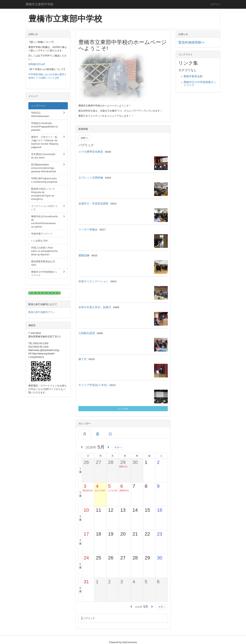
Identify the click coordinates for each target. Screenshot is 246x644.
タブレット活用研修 (91, 178)
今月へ (118, 447)
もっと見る (123, 409)
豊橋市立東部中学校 (39, 4)
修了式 (83, 359)
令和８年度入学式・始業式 (95, 307)
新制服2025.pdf (37, 64)
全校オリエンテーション (93, 281)
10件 (84, 138)
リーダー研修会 (88, 229)
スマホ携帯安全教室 (91, 152)
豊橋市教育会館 (193, 76)
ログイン (216, 4)
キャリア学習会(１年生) (93, 385)
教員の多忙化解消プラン (42, 312)
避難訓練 (84, 255)
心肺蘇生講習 (87, 333)
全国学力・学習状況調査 (93, 204)
